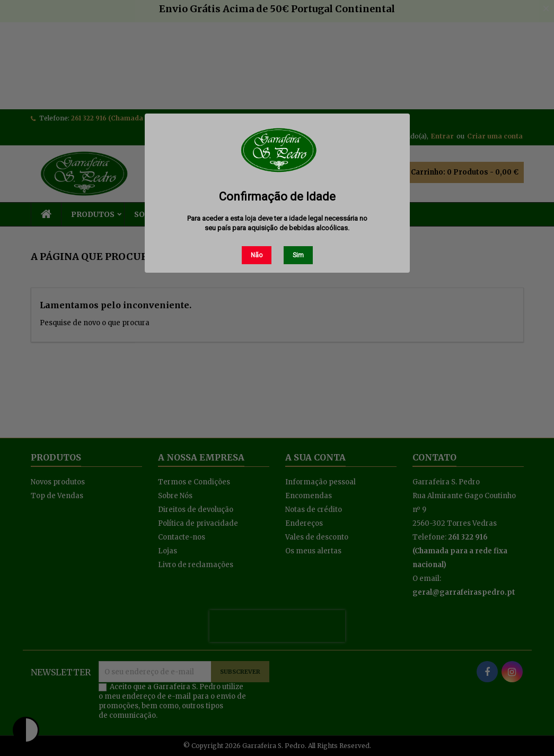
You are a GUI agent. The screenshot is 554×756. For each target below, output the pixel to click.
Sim (298, 255)
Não (257, 255)
